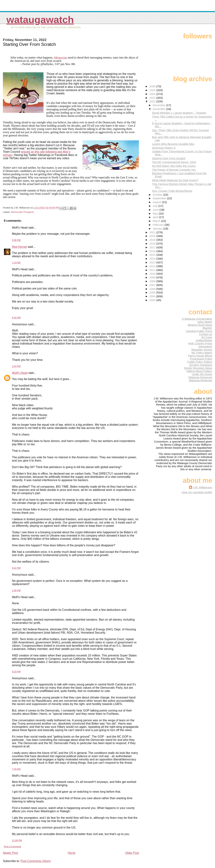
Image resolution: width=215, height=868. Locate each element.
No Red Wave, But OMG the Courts (174, 166)
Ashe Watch (205, 322)
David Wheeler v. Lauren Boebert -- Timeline (179, 113)
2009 (153, 277)
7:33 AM (16, 769)
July (155, 206)
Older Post (132, 853)
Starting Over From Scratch (169, 158)
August (157, 202)
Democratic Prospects (22, 212)
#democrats (61, 58)
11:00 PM (17, 840)
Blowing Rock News (200, 325)
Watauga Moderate (200, 380)
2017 (153, 247)
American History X (164, 148)
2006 (153, 289)
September (160, 198)
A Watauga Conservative (197, 319)
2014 (153, 259)
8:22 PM (16, 568)
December (159, 105)
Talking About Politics (199, 371)
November (159, 109)
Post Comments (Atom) (36, 861)
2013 (153, 262)
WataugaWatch (40, 20)
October (158, 195)
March (157, 221)
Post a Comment (12, 847)
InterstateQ (205, 346)
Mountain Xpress (202, 350)
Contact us (205, 334)
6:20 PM (16, 318)
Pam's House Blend (200, 356)
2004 (153, 296)
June (156, 210)
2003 (153, 300)
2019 (153, 240)
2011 (153, 270)
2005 (153, 292)
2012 (153, 266)
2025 (153, 90)
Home (72, 853)
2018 (153, 244)
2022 (153, 101)
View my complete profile (197, 492)
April (156, 217)
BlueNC (207, 328)
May (156, 213)
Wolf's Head (20, 373)
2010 (153, 274)
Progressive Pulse (201, 359)
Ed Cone (207, 337)
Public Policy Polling (200, 362)
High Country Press (200, 343)
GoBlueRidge (204, 340)
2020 (153, 236)
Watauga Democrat (200, 377)
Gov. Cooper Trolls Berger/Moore (172, 191)
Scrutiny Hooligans (201, 365)
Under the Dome (202, 374)
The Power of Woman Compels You (174, 170)
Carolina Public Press (199, 331)
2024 (153, 94)
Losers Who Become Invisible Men (173, 144)
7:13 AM (16, 263)
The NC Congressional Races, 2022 (174, 162)
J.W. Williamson (202, 487)
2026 (153, 86)
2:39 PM (16, 590)
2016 (153, 251)
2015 (153, 255)
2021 (153, 232)
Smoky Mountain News (198, 368)
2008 (153, 281)
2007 (153, 285)
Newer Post (10, 853)
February (159, 225)
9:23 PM (16, 672)
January (158, 229)
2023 (153, 98)
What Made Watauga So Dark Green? (175, 180)
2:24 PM (16, 366)
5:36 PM (16, 240)
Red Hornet (19, 247)
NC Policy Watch (202, 353)
